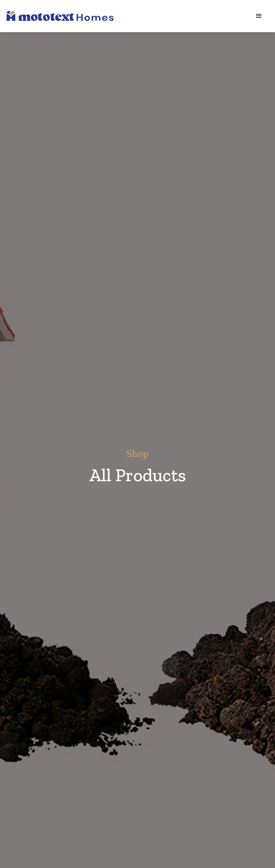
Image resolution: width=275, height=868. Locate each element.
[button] (259, 16)
